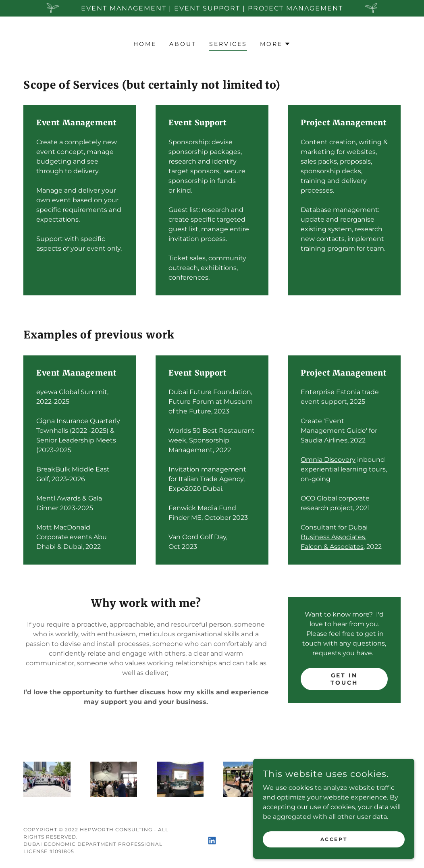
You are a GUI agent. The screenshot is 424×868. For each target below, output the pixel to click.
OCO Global (319, 498)
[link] (212, 841)
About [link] (183, 44)
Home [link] (145, 44)
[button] (275, 44)
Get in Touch (344, 679)
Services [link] (228, 44)
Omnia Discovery (328, 460)
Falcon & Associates (332, 547)
